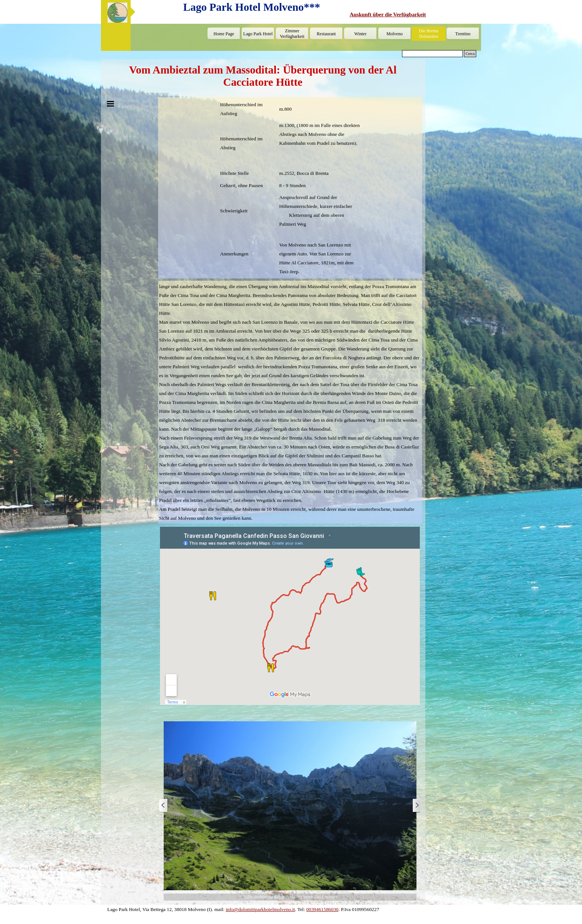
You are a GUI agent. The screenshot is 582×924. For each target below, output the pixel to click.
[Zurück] (164, 806)
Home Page (224, 34)
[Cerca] (432, 54)
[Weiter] (416, 806)
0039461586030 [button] (322, 909)
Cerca (470, 54)
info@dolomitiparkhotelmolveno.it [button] (260, 909)
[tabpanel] (414, 14)
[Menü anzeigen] (111, 104)
